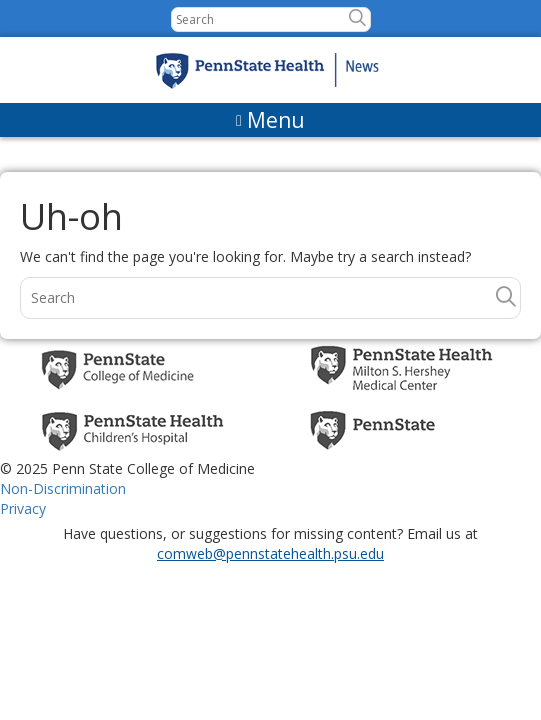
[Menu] (270, 120)
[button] (357, 18)
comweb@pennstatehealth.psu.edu (270, 553)
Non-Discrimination (63, 488)
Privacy (23, 508)
